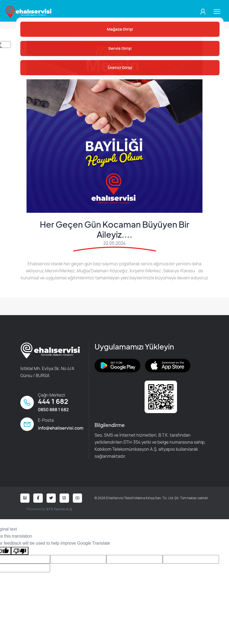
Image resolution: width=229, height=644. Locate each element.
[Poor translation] (20, 552)
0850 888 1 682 (53, 410)
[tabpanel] (114, 125)
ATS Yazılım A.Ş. (60, 510)
